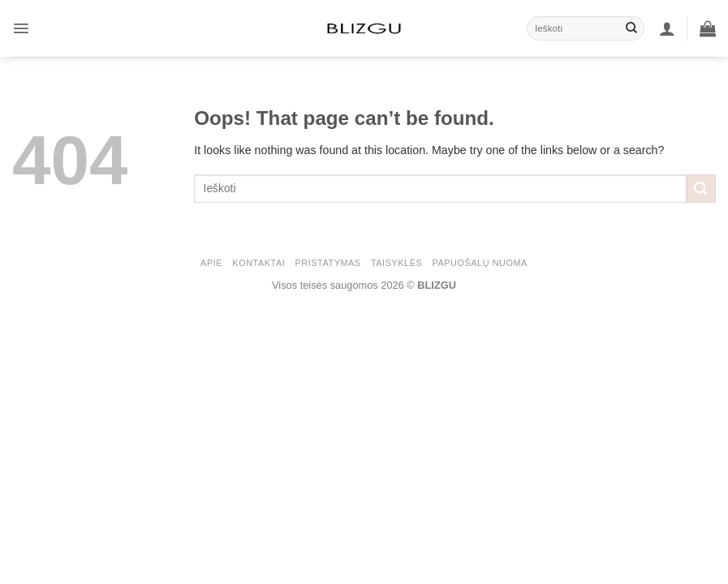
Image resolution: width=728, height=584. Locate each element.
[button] (21, 28)
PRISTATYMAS (328, 263)
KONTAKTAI (258, 263)
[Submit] (631, 28)
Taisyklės (396, 263)
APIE (211, 263)
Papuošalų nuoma (480, 263)
